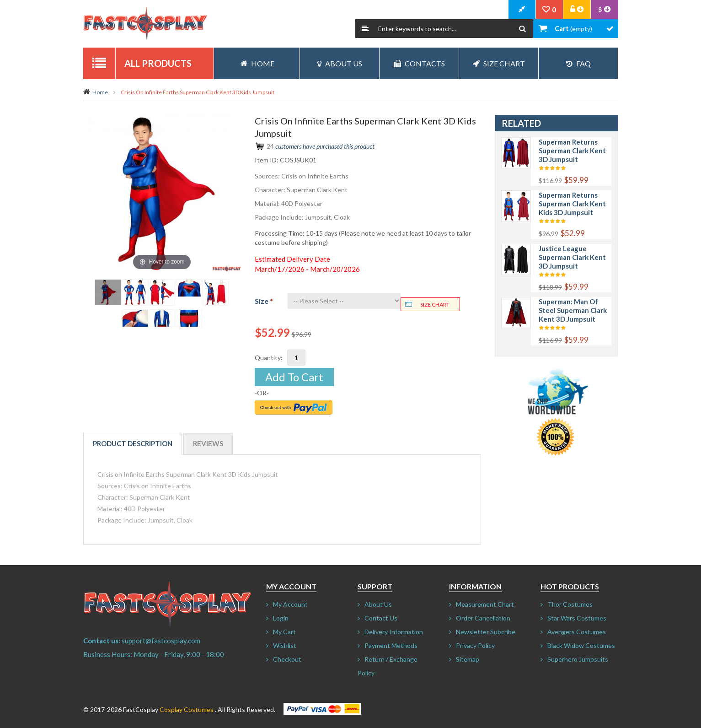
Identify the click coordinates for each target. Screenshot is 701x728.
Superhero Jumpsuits (578, 659)
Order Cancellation (483, 618)
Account (577, 10)
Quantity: (269, 358)
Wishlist (285, 645)
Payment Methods (391, 645)
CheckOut (522, 10)
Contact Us (381, 618)
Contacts (419, 63)
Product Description (133, 443)
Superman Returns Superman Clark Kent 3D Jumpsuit (572, 151)
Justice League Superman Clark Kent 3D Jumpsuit (572, 257)
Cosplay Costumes (187, 709)
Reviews (208, 443)
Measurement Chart (485, 604)
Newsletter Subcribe (486, 632)
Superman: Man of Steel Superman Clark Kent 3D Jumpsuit (573, 310)
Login (281, 618)
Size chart (435, 305)
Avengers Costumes (577, 632)
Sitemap (468, 659)
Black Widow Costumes (581, 645)
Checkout (287, 659)
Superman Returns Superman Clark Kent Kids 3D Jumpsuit (572, 204)
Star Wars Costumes (577, 618)
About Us (340, 63)
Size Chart (499, 63)
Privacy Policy (475, 645)
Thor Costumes (570, 604)
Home (100, 92)
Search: (365, 29)
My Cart (284, 632)
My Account (290, 604)
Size (264, 301)
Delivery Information (394, 632)
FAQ (578, 63)
